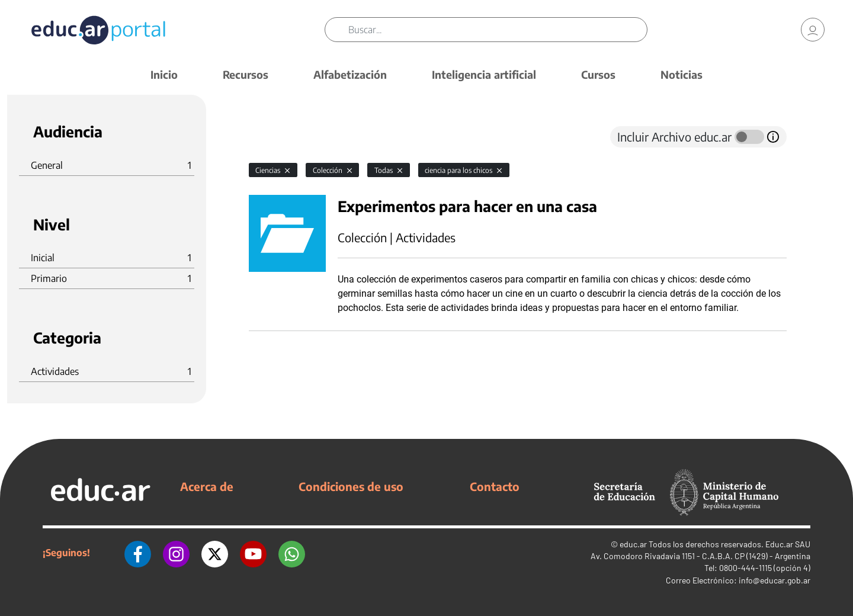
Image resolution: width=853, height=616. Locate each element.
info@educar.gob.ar (775, 580)
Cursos (598, 74)
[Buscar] (498, 30)
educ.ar (633, 544)
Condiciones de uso (351, 486)
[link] (813, 30)
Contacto (495, 486)
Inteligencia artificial (484, 74)
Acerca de (207, 486)
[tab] (272, 137)
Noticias (682, 74)
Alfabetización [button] (350, 74)
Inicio (164, 74)
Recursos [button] (246, 74)
